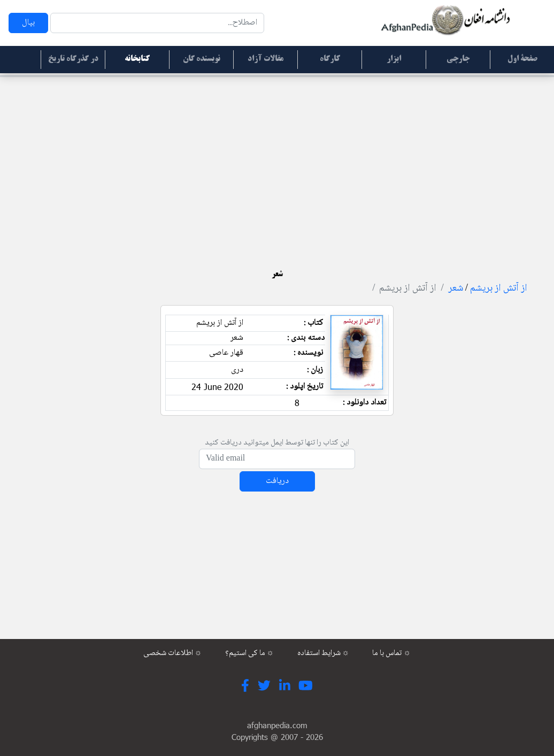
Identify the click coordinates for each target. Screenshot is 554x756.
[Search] (157, 23)
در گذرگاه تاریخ (73, 59)
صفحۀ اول (522, 59)
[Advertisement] (277, 160)
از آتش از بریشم (499, 289)
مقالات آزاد (266, 59)
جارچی (458, 59)
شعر (456, 289)
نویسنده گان (202, 59)
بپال (28, 23)
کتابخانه (137, 59)
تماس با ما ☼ (391, 653)
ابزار (394, 59)
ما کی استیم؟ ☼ (250, 653)
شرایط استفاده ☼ (324, 653)
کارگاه (330, 59)
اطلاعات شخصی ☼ (173, 653)
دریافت (277, 481)
